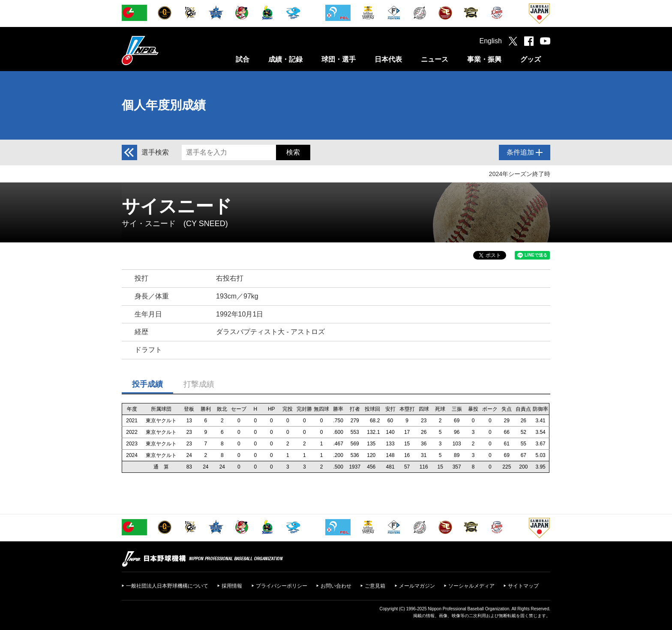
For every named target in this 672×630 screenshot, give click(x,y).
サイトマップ (523, 586)
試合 (243, 59)
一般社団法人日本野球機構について (167, 586)
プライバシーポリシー (282, 586)
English (491, 41)
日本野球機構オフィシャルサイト (162, 50)
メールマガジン (417, 586)
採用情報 (232, 586)
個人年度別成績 (164, 105)
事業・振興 (484, 59)
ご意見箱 (375, 586)
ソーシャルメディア (471, 586)
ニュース (435, 59)
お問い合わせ (336, 586)
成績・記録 (285, 59)
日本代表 (388, 59)
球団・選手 (339, 59)
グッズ (531, 59)
